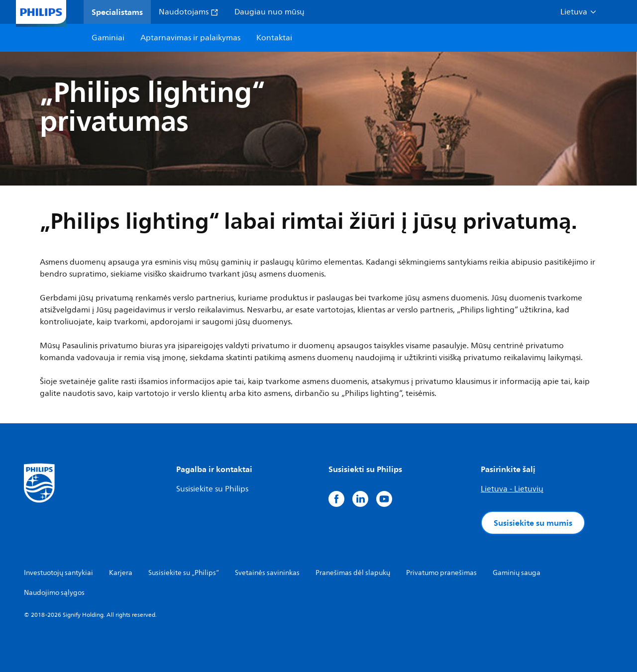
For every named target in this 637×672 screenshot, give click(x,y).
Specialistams (117, 12)
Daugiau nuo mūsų (269, 12)
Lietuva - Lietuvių (512, 489)
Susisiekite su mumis (533, 523)
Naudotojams (189, 12)
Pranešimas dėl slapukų (353, 573)
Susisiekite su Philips (212, 489)
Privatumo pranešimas (441, 573)
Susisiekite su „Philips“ (184, 573)
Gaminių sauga (517, 573)
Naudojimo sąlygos (54, 593)
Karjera (121, 573)
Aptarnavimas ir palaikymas (190, 38)
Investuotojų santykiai (58, 573)
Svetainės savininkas (267, 573)
